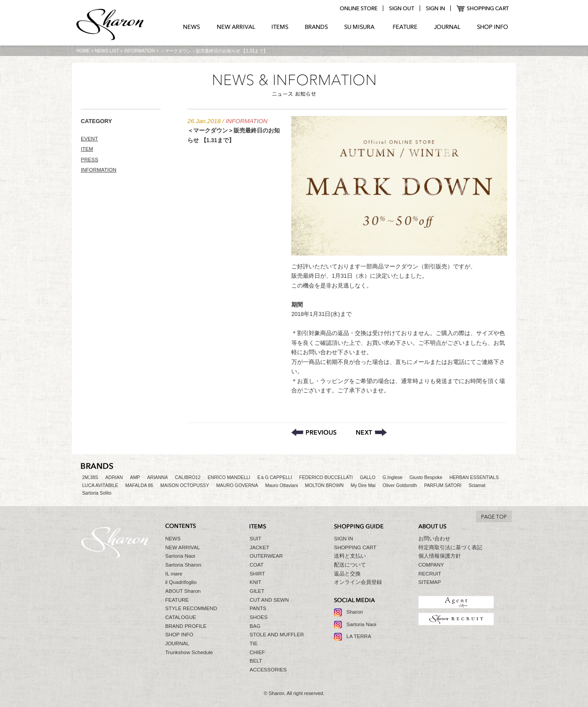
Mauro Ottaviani (282, 485)
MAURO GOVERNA (237, 485)
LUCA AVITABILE (100, 485)
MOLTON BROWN (324, 485)
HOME (83, 51)
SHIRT (257, 574)
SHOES (258, 617)
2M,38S (90, 477)
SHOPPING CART (483, 8)
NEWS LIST (107, 51)
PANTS (258, 608)
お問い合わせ (434, 539)
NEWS (192, 27)
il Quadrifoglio (181, 582)
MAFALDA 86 (139, 485)
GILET (257, 591)
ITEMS (280, 27)
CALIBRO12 (188, 477)
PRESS (89, 160)
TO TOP (494, 516)
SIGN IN (344, 539)
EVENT (89, 139)
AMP (135, 477)
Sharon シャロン (110, 25)
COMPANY (431, 565)
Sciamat (477, 485)
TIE (254, 643)
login (435, 8)
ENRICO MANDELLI (229, 477)
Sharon (355, 612)
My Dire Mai (363, 485)
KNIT (255, 582)
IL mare (174, 574)
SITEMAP (430, 582)
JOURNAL (447, 27)
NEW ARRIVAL (236, 27)
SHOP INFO (493, 27)
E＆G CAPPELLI (274, 477)
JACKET (259, 547)
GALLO (367, 477)
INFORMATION (140, 51)
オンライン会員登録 (358, 582)
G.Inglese (392, 477)
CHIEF (257, 652)
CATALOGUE (181, 617)
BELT (256, 661)
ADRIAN (114, 477)
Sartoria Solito (97, 493)
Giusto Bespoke (426, 477)
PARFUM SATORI (443, 485)
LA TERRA (359, 636)
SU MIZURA (360, 27)
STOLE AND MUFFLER (277, 635)
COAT (256, 565)
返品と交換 (347, 574)
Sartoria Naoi (180, 556)
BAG (255, 626)
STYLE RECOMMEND (191, 608)
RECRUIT (430, 574)
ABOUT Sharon (183, 591)
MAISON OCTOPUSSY (185, 485)
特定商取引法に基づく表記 (450, 547)
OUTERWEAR (266, 556)
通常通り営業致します (314, 432)
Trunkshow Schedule (189, 652)
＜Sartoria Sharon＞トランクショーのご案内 (371, 432)
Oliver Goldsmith (400, 485)
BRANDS (316, 27)
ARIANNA (157, 477)
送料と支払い (350, 556)
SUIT (255, 539)
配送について (350, 565)
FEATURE (405, 27)
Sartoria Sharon (183, 565)
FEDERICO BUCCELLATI (326, 477)
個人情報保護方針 (440, 556)
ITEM (87, 149)
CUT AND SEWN (269, 600)
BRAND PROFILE (186, 626)
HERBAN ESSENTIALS (474, 477)
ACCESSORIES (268, 670)
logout (401, 8)
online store (358, 8)
